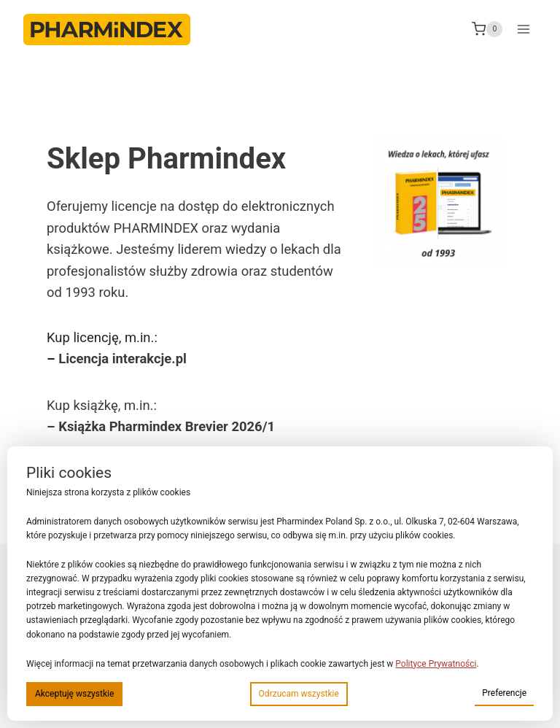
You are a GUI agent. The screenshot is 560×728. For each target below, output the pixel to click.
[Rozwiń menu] (523, 29)
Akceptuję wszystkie (74, 694)
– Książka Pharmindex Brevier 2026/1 (161, 426)
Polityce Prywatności (436, 664)
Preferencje (504, 693)
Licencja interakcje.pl (122, 359)
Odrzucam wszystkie (299, 694)
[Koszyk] (487, 29)
